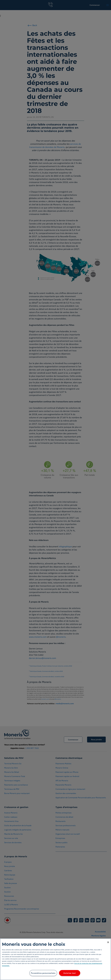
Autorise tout (70, 973)
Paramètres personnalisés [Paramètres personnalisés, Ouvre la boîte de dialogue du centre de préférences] (43, 973)
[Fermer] (108, 942)
